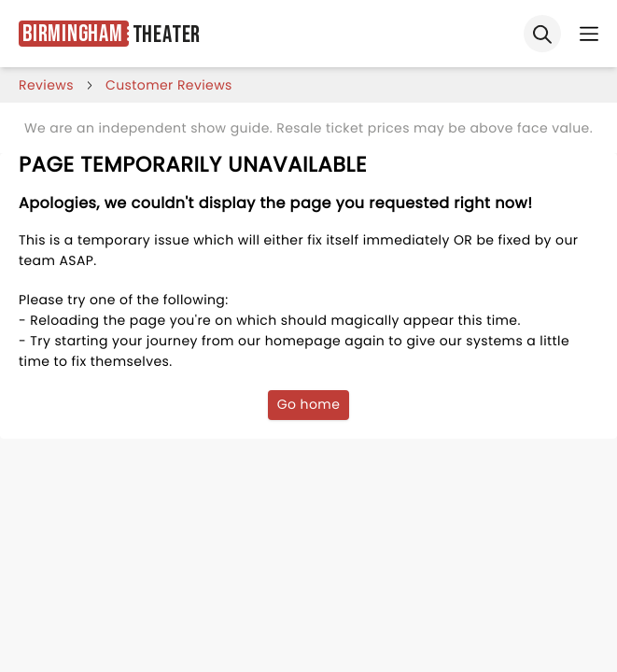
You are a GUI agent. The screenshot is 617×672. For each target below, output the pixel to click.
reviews (46, 85)
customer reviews (169, 85)
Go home (309, 404)
